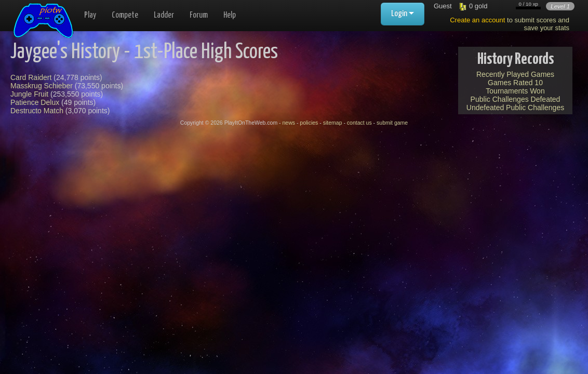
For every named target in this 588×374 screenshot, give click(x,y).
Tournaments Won (515, 91)
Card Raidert (31, 77)
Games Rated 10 (515, 83)
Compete (125, 15)
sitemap (333, 123)
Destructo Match (37, 111)
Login (403, 14)
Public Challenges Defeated (516, 99)
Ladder (164, 15)
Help (230, 15)
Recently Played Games (515, 74)
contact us (359, 123)
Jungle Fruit (29, 94)
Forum (199, 15)
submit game (392, 123)
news (289, 123)
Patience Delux (35, 102)
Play (90, 15)
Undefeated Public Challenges (515, 108)
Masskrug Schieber (42, 86)
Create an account (477, 20)
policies (309, 123)
